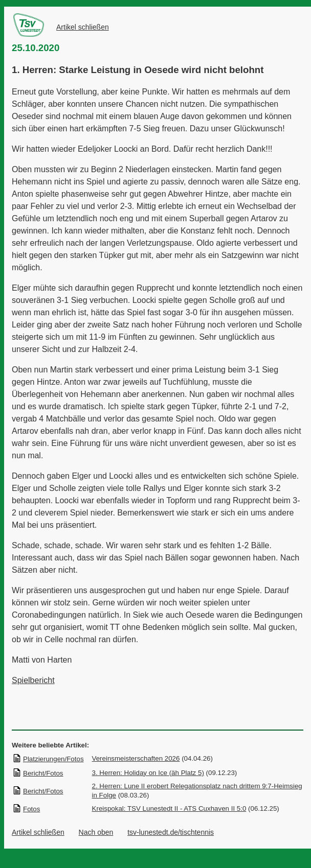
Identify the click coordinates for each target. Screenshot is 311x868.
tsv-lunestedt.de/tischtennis (171, 832)
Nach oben (96, 832)
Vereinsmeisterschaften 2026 (136, 758)
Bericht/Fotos (38, 773)
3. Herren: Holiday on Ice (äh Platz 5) (148, 773)
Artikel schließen (83, 27)
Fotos (26, 809)
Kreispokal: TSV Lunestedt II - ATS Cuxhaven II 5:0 (169, 808)
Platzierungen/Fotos (48, 759)
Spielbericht (33, 680)
